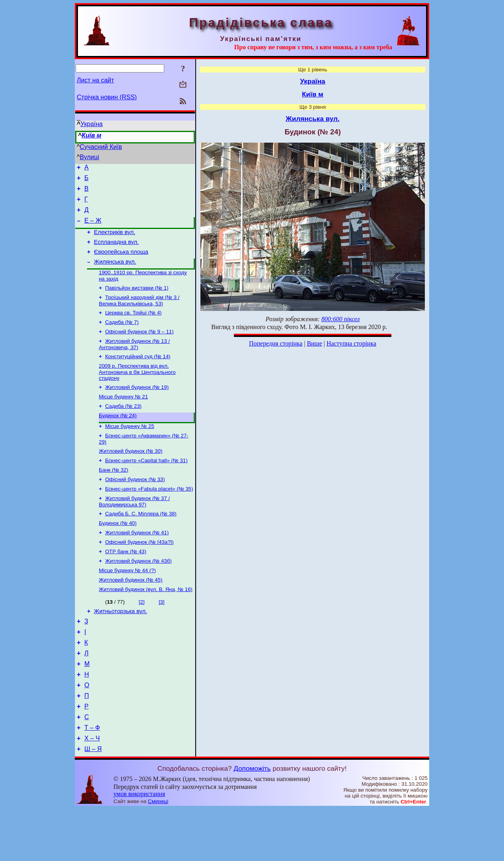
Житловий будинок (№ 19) (137, 407)
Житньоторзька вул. (121, 648)
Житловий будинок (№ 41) (137, 563)
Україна (91, 124)
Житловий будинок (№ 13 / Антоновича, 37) (134, 362)
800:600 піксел (340, 319)
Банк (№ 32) (114, 496)
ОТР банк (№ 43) (126, 584)
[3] (162, 637)
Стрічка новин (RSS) (107, 97)
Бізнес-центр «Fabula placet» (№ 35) (149, 516)
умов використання (139, 846)
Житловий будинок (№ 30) (131, 475)
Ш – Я (93, 801)
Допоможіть (252, 820)
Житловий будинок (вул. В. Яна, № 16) (146, 625)
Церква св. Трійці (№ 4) (133, 328)
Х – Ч (92, 789)
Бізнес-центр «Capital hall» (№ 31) (146, 486)
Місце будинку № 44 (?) (127, 604)
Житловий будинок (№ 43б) (138, 594)
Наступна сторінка (351, 343)
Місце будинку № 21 (123, 417)
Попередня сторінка (276, 343)
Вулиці (90, 157)
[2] (142, 637)
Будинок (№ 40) (118, 553)
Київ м (91, 135)
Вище (314, 343)
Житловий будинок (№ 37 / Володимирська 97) (134, 530)
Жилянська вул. (115, 273)
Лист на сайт (95, 80)
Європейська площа (121, 262)
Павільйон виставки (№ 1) (137, 301)
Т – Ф (92, 777)
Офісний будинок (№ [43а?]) (139, 574)
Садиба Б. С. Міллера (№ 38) (141, 543)
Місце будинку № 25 (130, 449)
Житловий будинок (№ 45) (131, 615)
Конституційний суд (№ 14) (138, 375)
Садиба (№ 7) (122, 338)
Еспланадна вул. (117, 251)
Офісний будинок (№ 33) (135, 506)
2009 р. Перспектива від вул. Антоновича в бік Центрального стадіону (137, 391)
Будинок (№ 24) (118, 438)
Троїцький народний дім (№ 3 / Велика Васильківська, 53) (139, 315)
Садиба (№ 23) (123, 427)
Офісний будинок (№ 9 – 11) (139, 348)
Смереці (158, 853)
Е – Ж (93, 228)
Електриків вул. (115, 240)
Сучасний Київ (101, 147)
